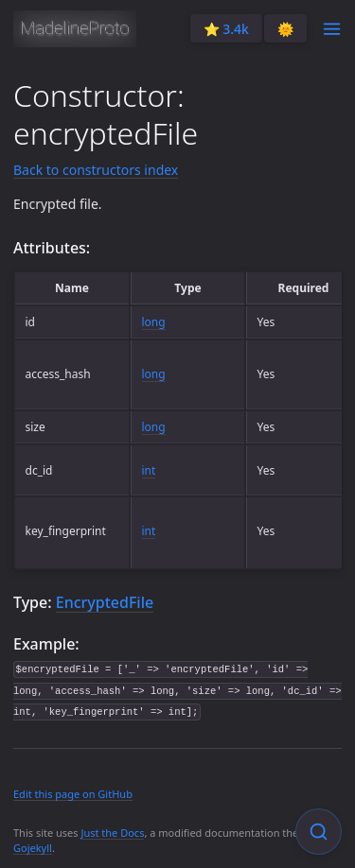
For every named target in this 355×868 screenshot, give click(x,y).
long (154, 322)
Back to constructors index (96, 170)
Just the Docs (112, 833)
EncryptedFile (105, 602)
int (149, 470)
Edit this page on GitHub (73, 794)
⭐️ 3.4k (226, 29)
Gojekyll (33, 848)
